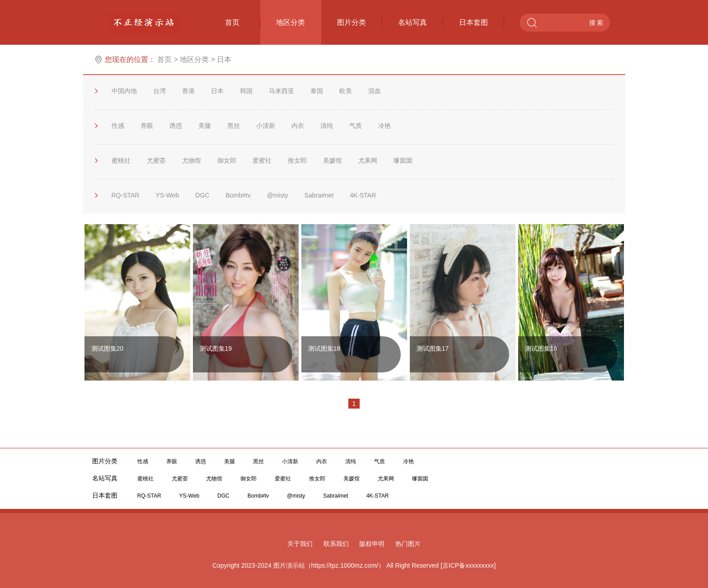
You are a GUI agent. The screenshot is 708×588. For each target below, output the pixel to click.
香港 (188, 91)
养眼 (147, 126)
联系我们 (336, 544)
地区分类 (291, 22)
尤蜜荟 (156, 160)
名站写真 (421, 23)
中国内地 (124, 91)
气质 (356, 126)
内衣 (298, 126)
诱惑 (176, 126)
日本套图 (482, 23)
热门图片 (408, 544)
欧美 (346, 91)
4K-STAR (363, 195)
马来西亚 (281, 91)
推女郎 (297, 160)
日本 (217, 91)
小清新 (266, 126)
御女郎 (227, 160)
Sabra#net (319, 195)
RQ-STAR (126, 195)
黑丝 (234, 126)
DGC (202, 195)
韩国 (246, 91)
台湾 (159, 91)
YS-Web (167, 195)
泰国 (317, 91)
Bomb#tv (238, 195)
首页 (243, 23)
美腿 (205, 126)
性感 (118, 126)
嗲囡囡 (403, 160)
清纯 (327, 126)
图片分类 (360, 23)
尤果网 (368, 160)
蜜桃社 (121, 160)
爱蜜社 (262, 160)
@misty (278, 195)
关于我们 (300, 544)
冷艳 (384, 126)
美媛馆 (333, 160)
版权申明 (372, 544)
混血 (375, 91)
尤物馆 (192, 160)
